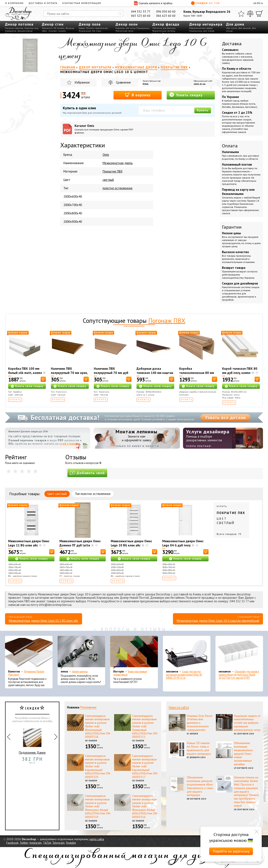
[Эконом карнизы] (81, 653)
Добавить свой (87, 473)
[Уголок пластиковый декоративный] (134, 653)
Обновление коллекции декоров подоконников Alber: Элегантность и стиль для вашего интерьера (200, 786)
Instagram (35, 843)
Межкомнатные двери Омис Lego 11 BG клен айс (29, 543)
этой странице (70, 444)
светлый (108, 180)
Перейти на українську (231, 851)
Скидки (205, 3)
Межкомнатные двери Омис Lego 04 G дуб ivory (183, 543)
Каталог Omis (105, 129)
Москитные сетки (124, 31)
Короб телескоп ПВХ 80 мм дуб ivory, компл (240, 371)
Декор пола (90, 24)
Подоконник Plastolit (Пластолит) (26, 673)
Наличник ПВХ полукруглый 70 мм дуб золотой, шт (111, 373)
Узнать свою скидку (29, 386)
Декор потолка (19, 24)
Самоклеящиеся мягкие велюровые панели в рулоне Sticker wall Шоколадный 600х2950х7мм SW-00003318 (98, 726)
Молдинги (47, 28)
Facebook (12, 843)
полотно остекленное (118, 188)
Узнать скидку (186, 95)
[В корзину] (43, 379)
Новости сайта (179, 707)
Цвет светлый (57, 494)
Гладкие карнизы (14, 28)
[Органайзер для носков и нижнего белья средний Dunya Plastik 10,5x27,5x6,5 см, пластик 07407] (239, 653)
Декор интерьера (206, 24)
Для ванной (245, 28)
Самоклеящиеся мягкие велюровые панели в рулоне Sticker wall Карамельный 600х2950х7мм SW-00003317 (145, 766)
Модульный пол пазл (90, 31)
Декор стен (53, 24)
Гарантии (232, 227)
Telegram (58, 843)
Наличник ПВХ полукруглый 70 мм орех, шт (69, 373)
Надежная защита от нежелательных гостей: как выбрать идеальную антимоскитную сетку (247, 723)
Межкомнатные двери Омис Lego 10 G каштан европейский (218, 621)
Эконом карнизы (80, 672)
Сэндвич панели (57, 31)
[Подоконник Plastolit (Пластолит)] (29, 653)
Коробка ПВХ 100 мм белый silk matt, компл (25, 371)
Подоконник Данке (32, 740)
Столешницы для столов (202, 31)
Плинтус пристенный (97, 28)
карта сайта (97, 839)
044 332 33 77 (141, 12)
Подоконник (143, 28)
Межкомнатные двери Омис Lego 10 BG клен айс (131, 543)
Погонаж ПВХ (167, 320)
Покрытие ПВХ (113, 171)
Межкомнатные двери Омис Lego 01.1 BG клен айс (44, 621)
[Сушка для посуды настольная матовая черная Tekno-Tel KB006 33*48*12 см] (187, 653)
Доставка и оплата (43, 3)
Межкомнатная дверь (118, 163)
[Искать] (120, 14)
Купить (203, 110)
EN (259, 3)
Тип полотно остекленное (93, 494)
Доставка (232, 44)
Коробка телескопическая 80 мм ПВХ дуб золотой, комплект (197, 375)
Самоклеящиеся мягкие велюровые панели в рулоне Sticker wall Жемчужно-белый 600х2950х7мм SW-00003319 (98, 806)
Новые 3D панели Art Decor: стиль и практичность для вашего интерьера (199, 748)
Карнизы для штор (125, 28)
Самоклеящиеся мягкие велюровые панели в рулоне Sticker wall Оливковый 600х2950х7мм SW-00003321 (145, 726)
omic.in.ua (200, 84)
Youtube (71, 843)
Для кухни (232, 28)
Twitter (24, 843)
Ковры (82, 28)
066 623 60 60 (166, 16)
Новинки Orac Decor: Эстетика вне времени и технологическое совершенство (200, 723)
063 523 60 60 (141, 16)
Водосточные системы (164, 31)
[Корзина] (259, 14)
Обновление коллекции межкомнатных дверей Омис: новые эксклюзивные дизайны (243, 754)
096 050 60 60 (166, 12)
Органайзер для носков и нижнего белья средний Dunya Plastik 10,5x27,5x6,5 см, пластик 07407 (239, 675)
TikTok (47, 843)
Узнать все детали (225, 417)
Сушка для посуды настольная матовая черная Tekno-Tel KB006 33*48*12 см (184, 675)
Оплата (230, 146)
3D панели (59, 28)
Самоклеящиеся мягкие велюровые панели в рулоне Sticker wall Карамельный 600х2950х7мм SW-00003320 (98, 766)
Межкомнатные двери (201, 28)
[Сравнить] (250, 14)
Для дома (235, 24)
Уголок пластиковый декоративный (130, 673)
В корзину (138, 95)
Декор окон (127, 24)
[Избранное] (241, 14)
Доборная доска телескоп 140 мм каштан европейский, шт (155, 373)
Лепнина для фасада (164, 28)
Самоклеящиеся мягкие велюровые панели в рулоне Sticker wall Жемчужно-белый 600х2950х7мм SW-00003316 (145, 806)
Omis (146, 84)
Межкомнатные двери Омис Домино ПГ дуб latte (80, 543)
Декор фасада (166, 24)
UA (255, 3)
